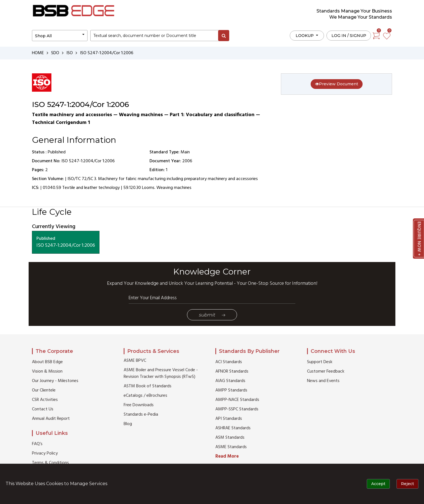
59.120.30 (132, 188)
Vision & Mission (47, 371)
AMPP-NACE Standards (237, 400)
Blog (128, 424)
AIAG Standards (230, 381)
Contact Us (43, 409)
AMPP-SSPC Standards (237, 409)
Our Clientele (44, 390)
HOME (38, 53)
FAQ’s (37, 444)
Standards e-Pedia (141, 415)
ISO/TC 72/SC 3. (82, 179)
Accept (378, 484)
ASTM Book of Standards (148, 386)
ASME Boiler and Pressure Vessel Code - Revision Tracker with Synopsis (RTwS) (161, 373)
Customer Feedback (326, 371)
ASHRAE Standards (233, 428)
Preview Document (337, 84)
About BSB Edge (47, 362)
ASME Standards (231, 447)
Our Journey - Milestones (55, 381)
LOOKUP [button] (305, 36)
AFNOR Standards (232, 371)
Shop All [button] (43, 36)
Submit (212, 315)
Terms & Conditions (50, 463)
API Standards (229, 419)
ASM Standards (230, 438)
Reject (407, 484)
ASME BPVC (135, 361)
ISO (70, 53)
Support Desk (320, 362)
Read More (227, 456)
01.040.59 (52, 188)
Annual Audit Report (51, 419)
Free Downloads (139, 405)
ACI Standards (229, 362)
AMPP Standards (231, 390)
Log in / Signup (349, 36)
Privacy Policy (45, 453)
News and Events (323, 381)
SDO (55, 53)
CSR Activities (45, 400)
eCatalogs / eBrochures (145, 396)
